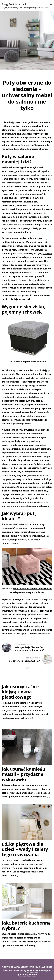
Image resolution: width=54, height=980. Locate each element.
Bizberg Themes (29, 974)
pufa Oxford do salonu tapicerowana (33, 589)
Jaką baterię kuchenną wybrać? (26, 925)
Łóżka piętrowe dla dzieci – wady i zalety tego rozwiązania (25, 849)
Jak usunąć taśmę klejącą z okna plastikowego (20, 692)
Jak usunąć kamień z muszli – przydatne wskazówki (24, 774)
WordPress (32, 970)
